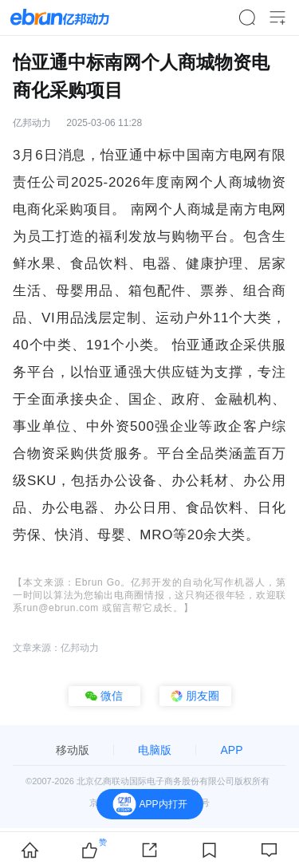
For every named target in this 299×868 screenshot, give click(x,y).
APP (231, 750)
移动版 (73, 750)
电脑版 (155, 750)
